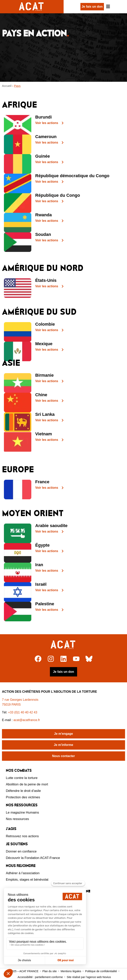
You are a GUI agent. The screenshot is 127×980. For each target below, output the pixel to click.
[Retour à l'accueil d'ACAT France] (32, 7)
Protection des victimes (23, 797)
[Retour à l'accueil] (63, 645)
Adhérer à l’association (23, 873)
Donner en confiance (21, 851)
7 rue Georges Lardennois (20, 700)
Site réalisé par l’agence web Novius (89, 977)
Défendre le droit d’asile (23, 791)
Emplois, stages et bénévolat (27, 880)
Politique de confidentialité (101, 971)
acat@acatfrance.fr (27, 720)
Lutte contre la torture (22, 778)
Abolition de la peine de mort (27, 784)
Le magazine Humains (22, 812)
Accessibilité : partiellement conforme (40, 977)
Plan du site (50, 971)
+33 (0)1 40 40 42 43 (23, 712)
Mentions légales (71, 971)
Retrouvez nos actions (22, 836)
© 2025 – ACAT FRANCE (23, 971)
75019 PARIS (11, 705)
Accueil (7, 86)
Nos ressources (17, 819)
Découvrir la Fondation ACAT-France (33, 858)
